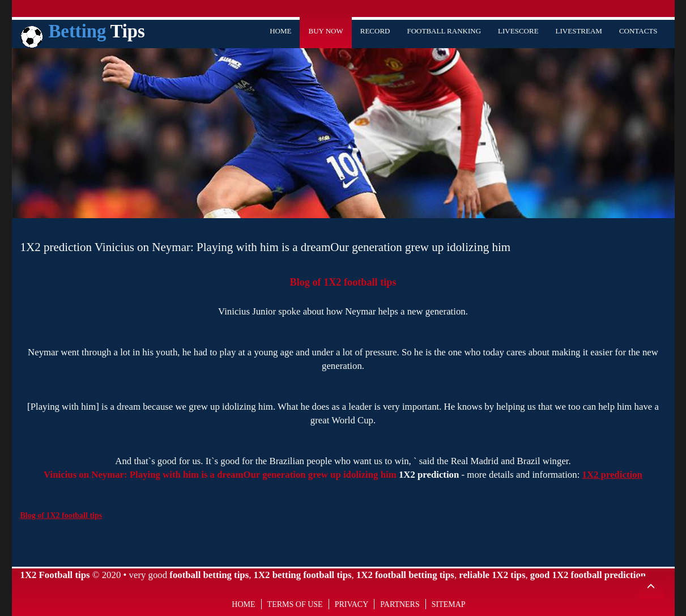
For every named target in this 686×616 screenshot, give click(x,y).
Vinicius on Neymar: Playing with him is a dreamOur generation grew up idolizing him (220, 475)
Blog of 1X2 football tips (343, 282)
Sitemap (449, 604)
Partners (400, 604)
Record (375, 31)
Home (280, 31)
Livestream (579, 31)
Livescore (518, 31)
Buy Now (325, 31)
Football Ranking (444, 31)
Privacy (352, 604)
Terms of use (295, 604)
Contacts (638, 31)
